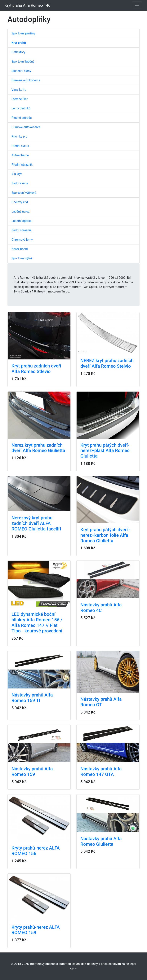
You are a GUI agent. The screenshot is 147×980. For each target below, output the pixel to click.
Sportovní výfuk (22, 258)
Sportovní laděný (23, 62)
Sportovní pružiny (23, 33)
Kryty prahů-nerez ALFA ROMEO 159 (36, 930)
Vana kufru (19, 90)
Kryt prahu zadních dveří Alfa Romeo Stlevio (36, 369)
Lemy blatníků (21, 108)
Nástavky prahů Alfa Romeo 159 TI (32, 698)
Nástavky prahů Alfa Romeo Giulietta (101, 841)
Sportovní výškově (24, 193)
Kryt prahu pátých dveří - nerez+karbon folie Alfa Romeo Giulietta (105, 535)
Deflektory (18, 52)
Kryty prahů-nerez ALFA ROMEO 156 (36, 851)
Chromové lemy (22, 240)
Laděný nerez (20, 211)
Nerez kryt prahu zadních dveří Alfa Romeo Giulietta (38, 448)
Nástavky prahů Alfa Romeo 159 (32, 772)
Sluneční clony (21, 71)
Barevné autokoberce (26, 80)
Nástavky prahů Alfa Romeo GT (101, 702)
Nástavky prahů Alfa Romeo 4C (101, 608)
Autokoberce (20, 155)
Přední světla (20, 146)
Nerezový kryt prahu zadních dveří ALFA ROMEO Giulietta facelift (36, 523)
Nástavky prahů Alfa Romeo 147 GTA (101, 772)
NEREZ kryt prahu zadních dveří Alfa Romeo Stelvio (107, 363)
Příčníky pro (20, 136)
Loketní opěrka (22, 221)
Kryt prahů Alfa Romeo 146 (27, 5)
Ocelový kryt (20, 202)
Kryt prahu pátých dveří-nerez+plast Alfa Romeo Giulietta (105, 451)
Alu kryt (17, 174)
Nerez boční (20, 249)
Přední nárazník (22, 165)
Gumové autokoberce (26, 127)
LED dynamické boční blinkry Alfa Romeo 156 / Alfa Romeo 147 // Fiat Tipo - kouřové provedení (37, 622)
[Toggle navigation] (137, 5)
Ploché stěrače (22, 118)
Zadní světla (20, 183)
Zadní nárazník (21, 230)
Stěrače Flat (20, 99)
